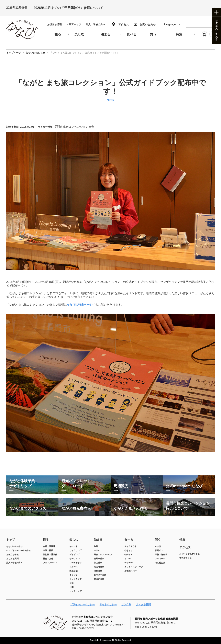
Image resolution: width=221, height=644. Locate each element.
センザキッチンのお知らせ (19, 550)
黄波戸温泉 (99, 579)
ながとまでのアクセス (190, 554)
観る (46, 540)
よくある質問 (12, 559)
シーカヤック (76, 563)
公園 (71, 587)
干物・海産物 (161, 555)
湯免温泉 (98, 571)
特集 (182, 540)
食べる (129, 540)
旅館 (96, 546)
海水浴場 (74, 571)
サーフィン (75, 559)
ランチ (128, 559)
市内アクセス (186, 558)
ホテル (97, 550)
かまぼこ (159, 546)
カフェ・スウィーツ (134, 567)
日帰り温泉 (99, 559)
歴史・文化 (48, 559)
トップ (11, 540)
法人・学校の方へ (96, 24)
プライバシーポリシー (82, 605)
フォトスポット (50, 563)
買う (158, 540)
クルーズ (74, 567)
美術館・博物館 (50, 555)
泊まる (98, 540)
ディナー (129, 563)
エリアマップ (74, 24)
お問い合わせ (148, 25)
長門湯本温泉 (100, 575)
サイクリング (76, 550)
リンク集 (126, 605)
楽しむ (74, 540)
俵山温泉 (98, 563)
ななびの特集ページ (80, 305)
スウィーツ (160, 559)
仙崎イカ (129, 555)
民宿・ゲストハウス (103, 555)
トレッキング (76, 579)
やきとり (129, 550)
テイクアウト (131, 546)
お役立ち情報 (54, 24)
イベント (74, 546)
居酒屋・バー (131, 571)
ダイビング (75, 555)
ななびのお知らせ (14, 546)
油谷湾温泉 (99, 567)
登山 (71, 583)
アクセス (124, 25)
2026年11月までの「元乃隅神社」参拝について (68, 8)
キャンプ (74, 575)
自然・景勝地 (49, 546)
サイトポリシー (108, 605)
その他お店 (160, 563)
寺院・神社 (48, 550)
